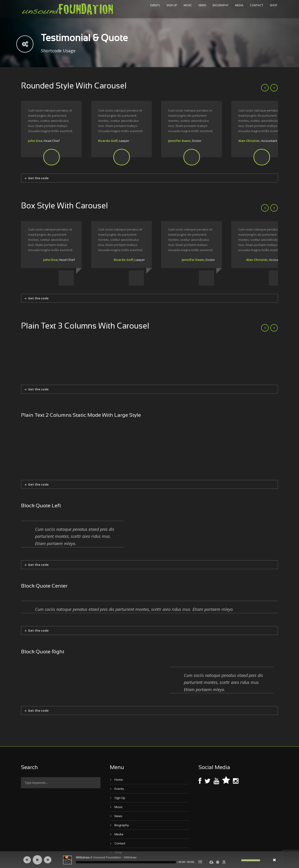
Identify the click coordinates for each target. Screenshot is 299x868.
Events (155, 5)
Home (119, 764)
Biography (221, 5)
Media (239, 5)
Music (188, 5)
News (202, 5)
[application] (149, 860)
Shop (274, 5)
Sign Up (172, 5)
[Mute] (238, 860)
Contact (257, 5)
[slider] (126, 862)
